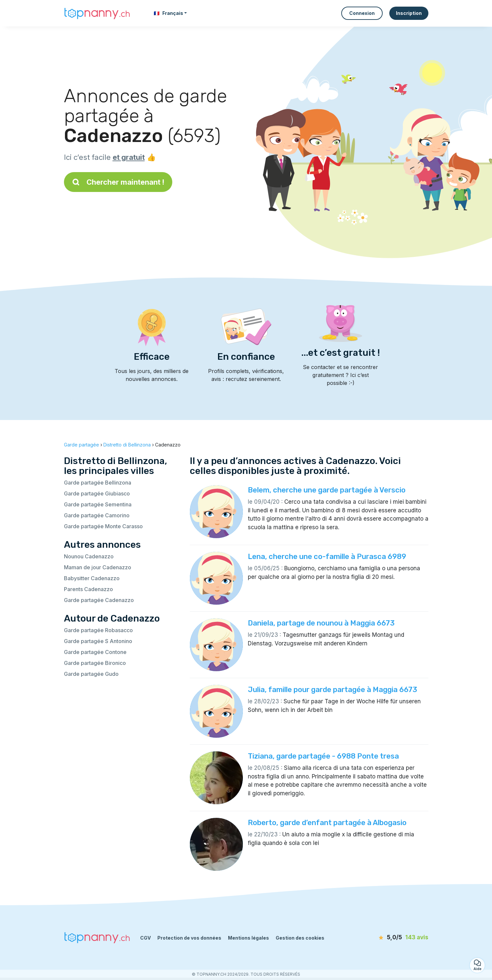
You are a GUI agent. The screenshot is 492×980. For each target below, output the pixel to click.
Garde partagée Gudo (91, 674)
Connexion (362, 13)
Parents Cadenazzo (88, 589)
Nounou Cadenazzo (89, 556)
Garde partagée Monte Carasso (103, 526)
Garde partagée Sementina (98, 504)
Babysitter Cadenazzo (92, 578)
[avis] (390, 938)
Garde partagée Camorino (97, 515)
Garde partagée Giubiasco (97, 493)
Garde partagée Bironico (95, 663)
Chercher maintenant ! (118, 182)
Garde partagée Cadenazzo (99, 600)
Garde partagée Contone (95, 652)
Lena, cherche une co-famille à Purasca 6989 (327, 557)
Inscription (409, 13)
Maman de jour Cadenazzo (98, 567)
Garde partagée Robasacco (98, 630)
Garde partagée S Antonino (98, 641)
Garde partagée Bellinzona (98, 483)
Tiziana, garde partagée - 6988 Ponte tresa (323, 756)
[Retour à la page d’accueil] (97, 13)
